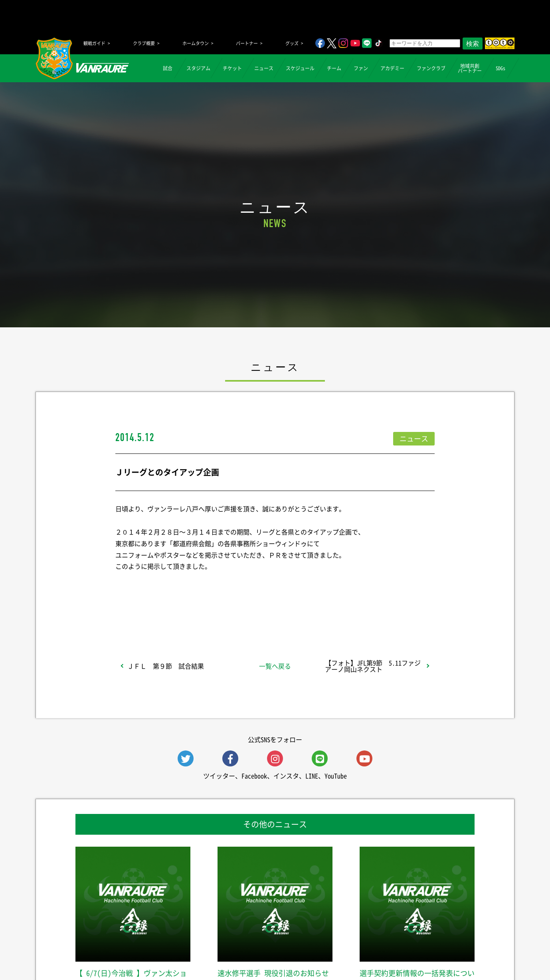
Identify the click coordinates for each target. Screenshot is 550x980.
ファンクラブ (431, 68)
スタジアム (198, 68)
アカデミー (392, 68)
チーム (334, 68)
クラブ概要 (144, 43)
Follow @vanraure (356, 610)
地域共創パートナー (470, 68)
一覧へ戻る (275, 666)
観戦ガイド (94, 43)
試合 (168, 68)
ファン (361, 68)
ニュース (264, 68)
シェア (179, 610)
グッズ (292, 43)
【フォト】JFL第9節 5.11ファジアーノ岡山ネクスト (373, 666)
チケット (232, 68)
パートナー (247, 43)
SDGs (501, 68)
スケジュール (300, 68)
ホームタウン (196, 43)
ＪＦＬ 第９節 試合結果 (166, 666)
